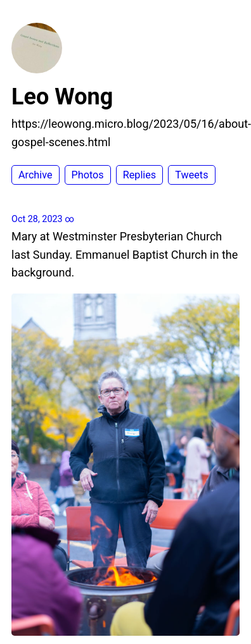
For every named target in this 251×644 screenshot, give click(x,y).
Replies (139, 175)
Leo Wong (62, 97)
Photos (88, 175)
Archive (35, 175)
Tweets (191, 175)
